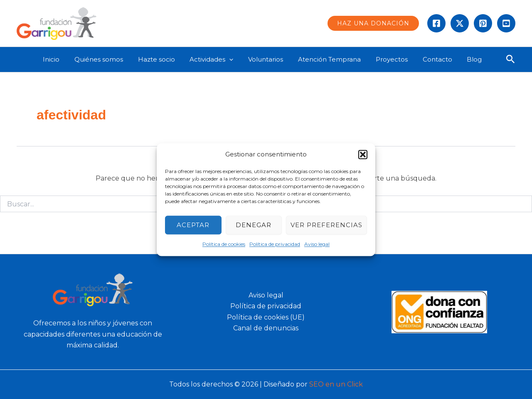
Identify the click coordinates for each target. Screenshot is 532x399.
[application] (235, 59)
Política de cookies (224, 244)
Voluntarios (269, 59)
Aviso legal (317, 244)
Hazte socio (165, 59)
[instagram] (483, 23)
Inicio (64, 59)
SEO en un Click (336, 384)
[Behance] (506, 23)
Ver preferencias (326, 225)
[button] (363, 154)
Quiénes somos (110, 59)
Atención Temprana (331, 59)
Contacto (434, 59)
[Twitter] (460, 23)
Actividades (218, 59)
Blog (468, 59)
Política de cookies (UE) (266, 317)
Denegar (254, 225)
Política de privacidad (275, 244)
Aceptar (193, 225)
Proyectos (390, 59)
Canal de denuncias (266, 328)
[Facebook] (436, 23)
